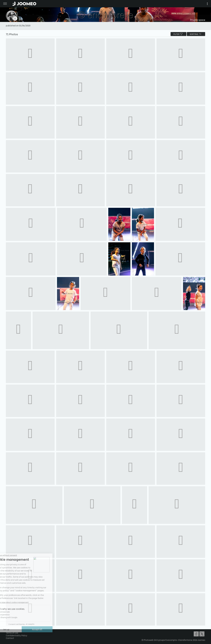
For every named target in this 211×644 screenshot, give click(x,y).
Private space (198, 20)
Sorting (196, 34)
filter (178, 34)
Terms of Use (12, 633)
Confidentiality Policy (17, 635)
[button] (8, 629)
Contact (10, 638)
